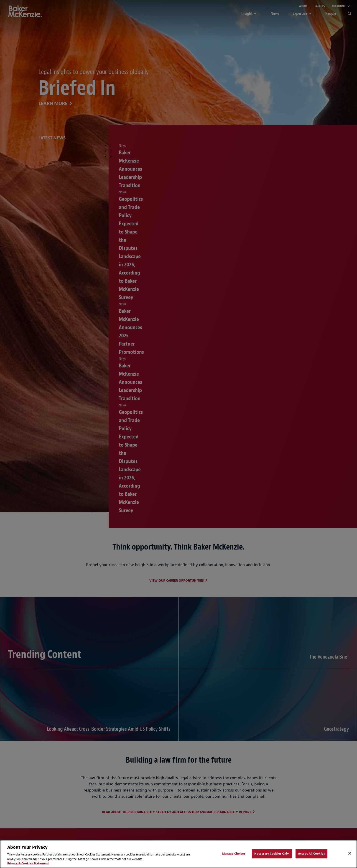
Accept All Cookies (311, 854)
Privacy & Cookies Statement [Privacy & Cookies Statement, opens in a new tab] (28, 863)
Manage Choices (234, 854)
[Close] (350, 853)
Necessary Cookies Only (272, 854)
